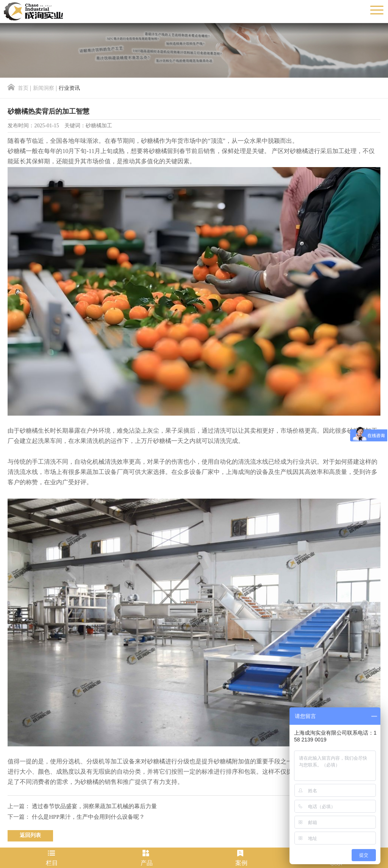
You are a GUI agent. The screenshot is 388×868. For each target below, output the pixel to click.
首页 (18, 88)
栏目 (52, 858)
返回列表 (30, 836)
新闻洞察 (44, 88)
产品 (147, 858)
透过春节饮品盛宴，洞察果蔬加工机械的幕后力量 (94, 807)
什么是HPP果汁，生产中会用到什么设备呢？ (88, 817)
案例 (241, 858)
